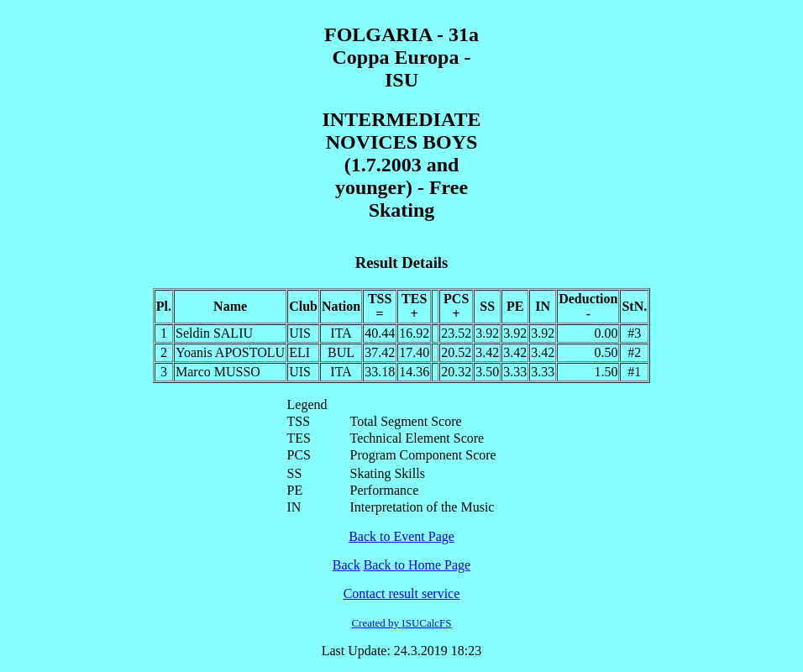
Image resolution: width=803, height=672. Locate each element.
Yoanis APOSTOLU (230, 352)
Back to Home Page (417, 565)
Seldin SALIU (214, 333)
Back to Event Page (401, 536)
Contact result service (402, 593)
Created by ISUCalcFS (401, 623)
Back (346, 565)
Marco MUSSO (218, 372)
